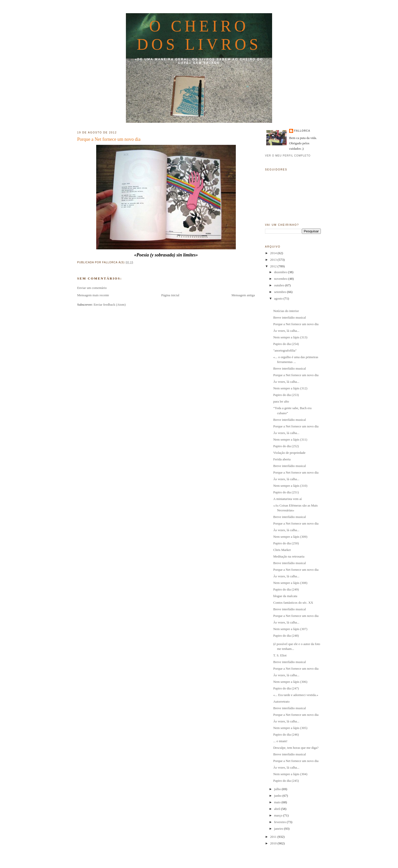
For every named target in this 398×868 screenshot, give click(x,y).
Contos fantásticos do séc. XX (293, 603)
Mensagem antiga (243, 295)
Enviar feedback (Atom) (110, 305)
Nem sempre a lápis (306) (290, 682)
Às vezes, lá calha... (286, 331)
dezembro (281, 272)
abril (278, 809)
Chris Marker (282, 550)
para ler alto (281, 401)
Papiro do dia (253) (286, 395)
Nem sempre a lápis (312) (290, 388)
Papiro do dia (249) (286, 589)
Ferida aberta (282, 459)
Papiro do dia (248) (286, 636)
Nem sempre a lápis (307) (290, 629)
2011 (274, 837)
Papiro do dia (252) (286, 446)
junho (278, 796)
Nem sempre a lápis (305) (290, 728)
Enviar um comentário (92, 288)
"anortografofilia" (285, 350)
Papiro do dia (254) (286, 344)
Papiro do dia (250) (286, 543)
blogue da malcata (285, 596)
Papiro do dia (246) (286, 734)
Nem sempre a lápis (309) (290, 537)
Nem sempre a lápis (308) (290, 583)
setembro (281, 292)
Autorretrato (281, 701)
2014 (274, 253)
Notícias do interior (286, 311)
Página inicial (170, 295)
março (279, 815)
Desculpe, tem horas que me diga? (296, 748)
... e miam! (280, 741)
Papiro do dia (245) (286, 781)
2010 (274, 843)
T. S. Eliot (280, 655)
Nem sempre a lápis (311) (290, 439)
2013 (274, 260)
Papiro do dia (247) (286, 688)
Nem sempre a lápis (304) (290, 774)
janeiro (279, 829)
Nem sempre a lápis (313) (290, 337)
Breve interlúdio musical (289, 317)
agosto (279, 298)
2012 (274, 266)
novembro (281, 279)
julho (278, 789)
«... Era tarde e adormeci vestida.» (296, 695)
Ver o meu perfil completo (288, 156)
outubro (280, 285)
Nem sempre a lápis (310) (290, 486)
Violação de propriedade (289, 453)
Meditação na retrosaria (289, 556)
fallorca (302, 131)
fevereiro (280, 822)
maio (278, 802)
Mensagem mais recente (93, 295)
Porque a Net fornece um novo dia (109, 139)
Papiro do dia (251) (286, 492)
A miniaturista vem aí (287, 499)
